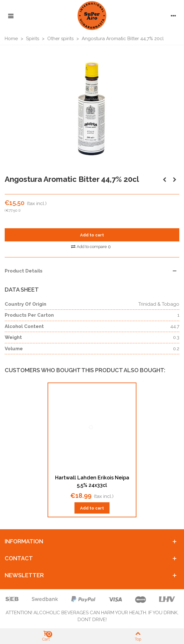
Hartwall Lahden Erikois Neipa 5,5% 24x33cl (92, 481)
